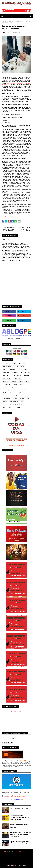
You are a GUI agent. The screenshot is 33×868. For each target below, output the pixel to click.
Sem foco (11, 22)
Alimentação (22, 364)
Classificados (12, 370)
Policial (22, 393)
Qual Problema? (7, 399)
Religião (22, 399)
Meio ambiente (24, 390)
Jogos (12, 387)
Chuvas (5, 370)
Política (5, 396)
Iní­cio (11, 863)
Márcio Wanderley (21, 866)
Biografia (16, 367)
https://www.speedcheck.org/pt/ (16, 797)
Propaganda (19, 396)
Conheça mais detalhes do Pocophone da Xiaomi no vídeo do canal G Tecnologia (20, 817)
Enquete (19, 375)
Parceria (16, 863)
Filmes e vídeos (7, 384)
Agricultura (14, 364)
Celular (22, 367)
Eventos (27, 381)
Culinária (26, 370)
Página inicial (5, 22)
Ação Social (6, 364)
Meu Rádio (5, 393)
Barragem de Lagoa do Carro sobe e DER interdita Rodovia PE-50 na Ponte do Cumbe (20, 834)
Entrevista (26, 375)
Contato (22, 863)
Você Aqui (18, 407)
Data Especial (15, 373)
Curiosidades (6, 373)
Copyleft (4, 852)
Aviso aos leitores (7, 367)
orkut (17, 393)
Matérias (5, 390)
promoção (11, 396)
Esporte (21, 381)
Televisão (5, 405)
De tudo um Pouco (25, 373)
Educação (12, 375)
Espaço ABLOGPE (7, 378)
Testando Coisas (14, 405)
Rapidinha (15, 399)
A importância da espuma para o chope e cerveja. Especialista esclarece (19, 826)
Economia (5, 375)
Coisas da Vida (17, 711)
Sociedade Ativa (14, 402)
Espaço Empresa (18, 378)
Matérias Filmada (14, 390)
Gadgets (15, 384)
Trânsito (5, 407)
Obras (12, 393)
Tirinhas (22, 405)
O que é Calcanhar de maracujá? (19, 808)
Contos (20, 370)
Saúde (28, 399)
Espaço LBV (14, 381)
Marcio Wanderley (6, 32)
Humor (21, 384)
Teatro (22, 402)
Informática (6, 387)
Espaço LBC (6, 381)
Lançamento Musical (21, 387)
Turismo (11, 407)
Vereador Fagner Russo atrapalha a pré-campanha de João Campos (20, 842)
